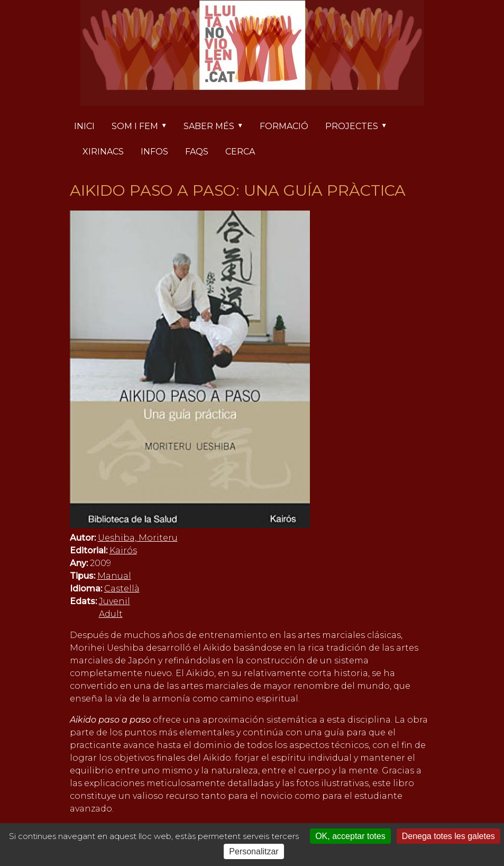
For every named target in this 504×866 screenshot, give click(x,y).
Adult (111, 614)
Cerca (240, 152)
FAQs (197, 152)
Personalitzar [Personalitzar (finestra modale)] (254, 851)
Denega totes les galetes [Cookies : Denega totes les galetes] (448, 836)
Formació (284, 126)
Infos (154, 152)
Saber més (217, 127)
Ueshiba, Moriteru (138, 538)
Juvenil (114, 601)
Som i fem (143, 127)
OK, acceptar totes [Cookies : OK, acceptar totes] (350, 836)
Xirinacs (103, 152)
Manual (114, 576)
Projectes (360, 127)
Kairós (123, 550)
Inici (84, 126)
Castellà (122, 589)
